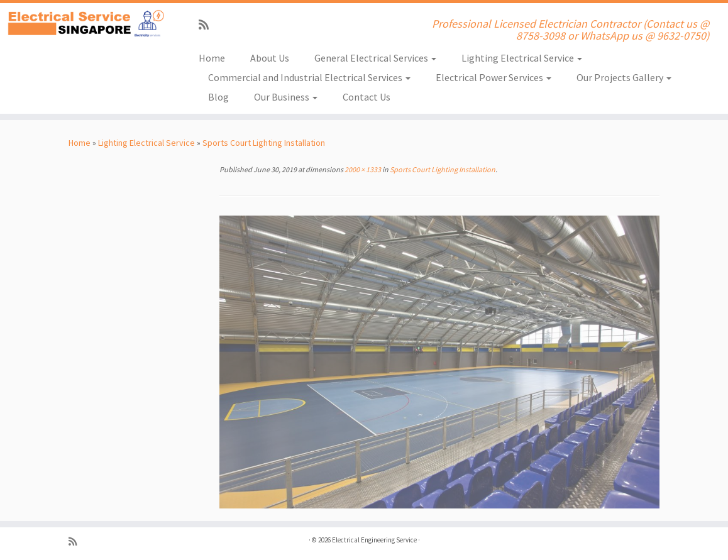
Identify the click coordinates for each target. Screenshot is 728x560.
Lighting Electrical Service (522, 58)
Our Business (286, 97)
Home (212, 58)
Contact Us (367, 97)
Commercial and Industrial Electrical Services (309, 77)
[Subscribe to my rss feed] (208, 25)
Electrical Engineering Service (374, 540)
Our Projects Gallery (624, 77)
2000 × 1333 (362, 169)
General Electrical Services (375, 58)
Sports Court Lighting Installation (264, 143)
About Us (270, 58)
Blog (218, 97)
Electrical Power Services (494, 77)
